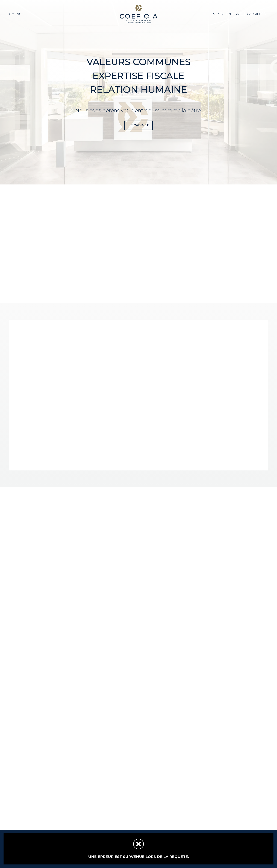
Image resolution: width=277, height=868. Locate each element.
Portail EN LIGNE (226, 14)
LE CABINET (139, 125)
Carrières (256, 14)
